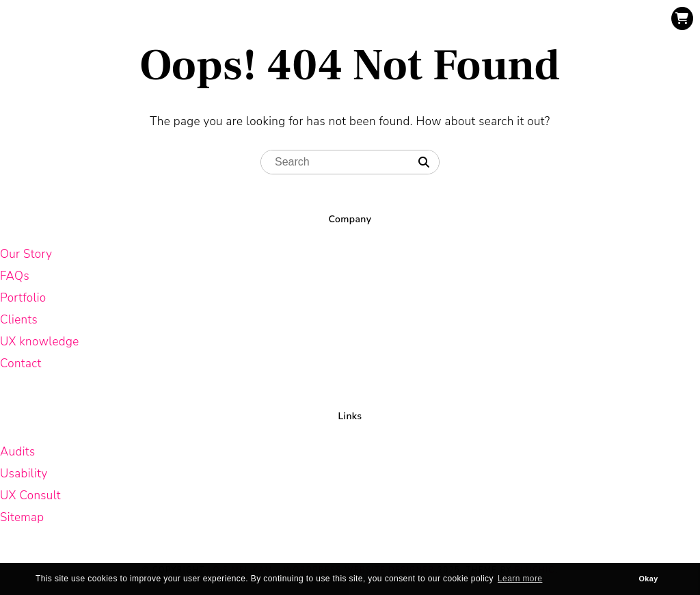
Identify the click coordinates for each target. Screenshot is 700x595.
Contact (21, 363)
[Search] (424, 163)
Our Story (26, 254)
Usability (24, 474)
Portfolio (23, 298)
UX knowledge (40, 342)
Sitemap (22, 517)
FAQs (15, 276)
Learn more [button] (520, 579)
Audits (17, 452)
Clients (19, 320)
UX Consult (30, 495)
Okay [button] (649, 579)
